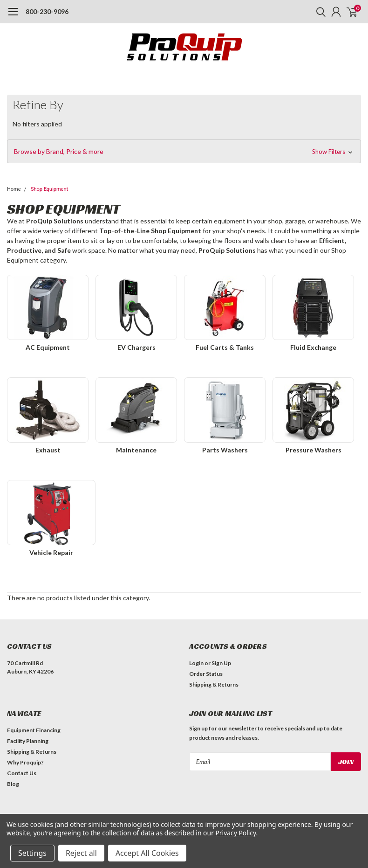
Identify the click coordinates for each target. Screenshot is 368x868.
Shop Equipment (49, 189)
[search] (319, 12)
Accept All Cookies (147, 853)
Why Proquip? (25, 762)
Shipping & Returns (214, 684)
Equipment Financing (34, 730)
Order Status (206, 674)
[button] (184, 152)
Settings (32, 853)
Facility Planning (28, 741)
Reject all (81, 853)
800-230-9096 (47, 11)
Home (14, 189)
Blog (13, 784)
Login (196, 663)
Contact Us (22, 773)
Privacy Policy (235, 833)
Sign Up (221, 663)
